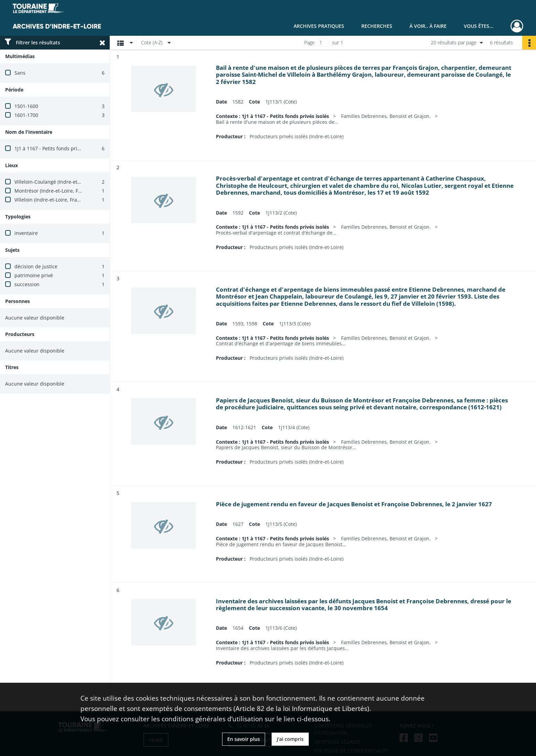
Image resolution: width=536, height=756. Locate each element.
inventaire (26, 233)
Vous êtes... (479, 26)
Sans (20, 73)
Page (309, 42)
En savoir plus (244, 739)
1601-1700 (26, 115)
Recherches (377, 26)
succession (27, 284)
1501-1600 (26, 106)
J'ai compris (290, 739)
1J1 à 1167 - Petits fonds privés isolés (57, 148)
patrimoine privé (34, 275)
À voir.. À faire (428, 26)
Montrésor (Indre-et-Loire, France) (53, 191)
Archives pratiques (319, 26)
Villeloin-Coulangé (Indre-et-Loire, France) (62, 182)
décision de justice (36, 266)
